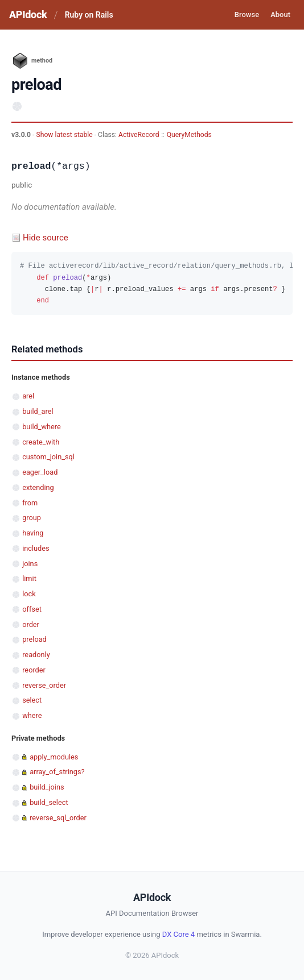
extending (38, 487)
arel (28, 396)
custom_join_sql (48, 457)
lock (29, 594)
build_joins (47, 787)
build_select (49, 802)
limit (29, 578)
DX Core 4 (178, 934)
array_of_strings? (57, 772)
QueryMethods (189, 135)
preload (34, 639)
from (30, 503)
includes (36, 548)
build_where (42, 427)
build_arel (38, 411)
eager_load (40, 472)
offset (32, 609)
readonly (36, 655)
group (32, 518)
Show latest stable (65, 135)
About (280, 14)
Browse (247, 14)
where (32, 715)
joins (30, 564)
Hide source (46, 238)
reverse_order (44, 685)
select (32, 700)
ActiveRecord (139, 135)
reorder (34, 670)
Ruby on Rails (89, 15)
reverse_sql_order (58, 818)
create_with (41, 442)
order (31, 624)
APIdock (28, 14)
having (33, 533)
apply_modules (54, 757)
